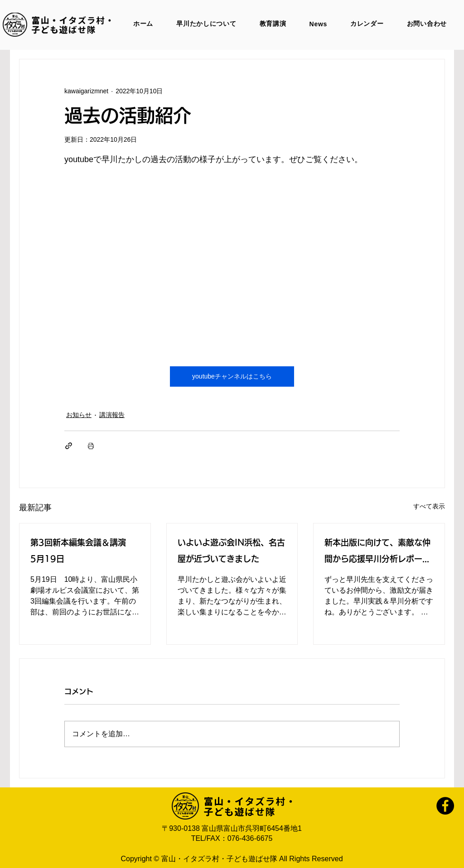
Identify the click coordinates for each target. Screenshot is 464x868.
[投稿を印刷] (91, 446)
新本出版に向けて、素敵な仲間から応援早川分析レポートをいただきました (377, 553)
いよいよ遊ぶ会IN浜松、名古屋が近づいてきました (231, 551)
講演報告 (112, 415)
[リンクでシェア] (69, 446)
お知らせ (79, 415)
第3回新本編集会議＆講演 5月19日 (82, 551)
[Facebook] (445, 806)
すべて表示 (429, 506)
